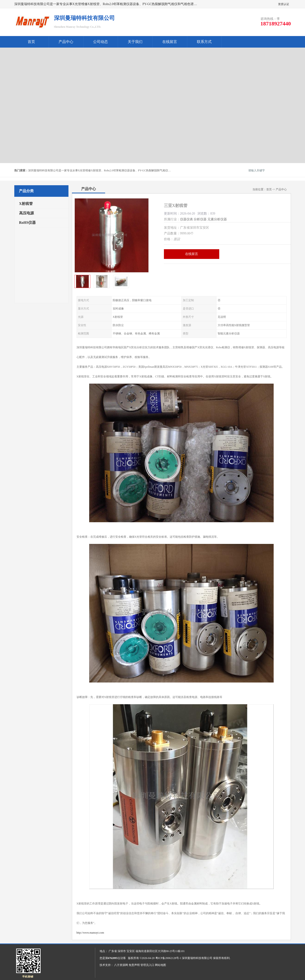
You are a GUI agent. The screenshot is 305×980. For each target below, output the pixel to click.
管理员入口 (147, 965)
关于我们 (135, 42)
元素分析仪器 (217, 219)
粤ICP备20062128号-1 (168, 958)
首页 (31, 42)
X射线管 (26, 204)
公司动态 (101, 42)
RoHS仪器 (28, 223)
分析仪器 (200, 219)
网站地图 (160, 965)
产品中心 (66, 42)
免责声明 (134, 965)
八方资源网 (121, 965)
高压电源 (27, 213)
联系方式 (204, 42)
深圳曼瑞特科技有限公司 (197, 958)
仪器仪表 (187, 219)
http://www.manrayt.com (90, 933)
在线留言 (170, 42)
